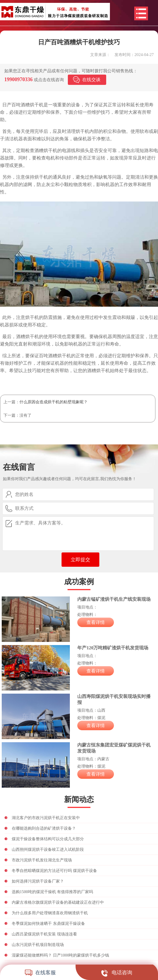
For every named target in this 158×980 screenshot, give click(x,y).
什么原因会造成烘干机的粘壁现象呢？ (54, 402)
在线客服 (40, 973)
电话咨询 (117, 973)
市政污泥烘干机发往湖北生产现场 (42, 860)
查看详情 (96, 622)
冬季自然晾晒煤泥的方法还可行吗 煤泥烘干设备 (54, 871)
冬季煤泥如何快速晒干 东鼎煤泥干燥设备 (48, 923)
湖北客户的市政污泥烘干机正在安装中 (46, 818)
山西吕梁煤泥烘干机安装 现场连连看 (44, 934)
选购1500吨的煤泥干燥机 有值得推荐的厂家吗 (52, 892)
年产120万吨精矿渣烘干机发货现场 (113, 648)
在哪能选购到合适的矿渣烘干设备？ (44, 828)
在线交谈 (91, 80)
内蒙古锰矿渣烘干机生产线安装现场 (114, 599)
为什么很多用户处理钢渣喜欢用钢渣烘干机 (50, 913)
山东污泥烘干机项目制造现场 (38, 945)
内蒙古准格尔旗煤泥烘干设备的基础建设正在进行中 (58, 902)
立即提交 (80, 560)
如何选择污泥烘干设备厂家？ (38, 881)
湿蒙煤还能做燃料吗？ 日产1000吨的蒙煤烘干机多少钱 (60, 955)
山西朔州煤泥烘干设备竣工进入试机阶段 (48, 849)
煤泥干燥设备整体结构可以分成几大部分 (48, 839)
